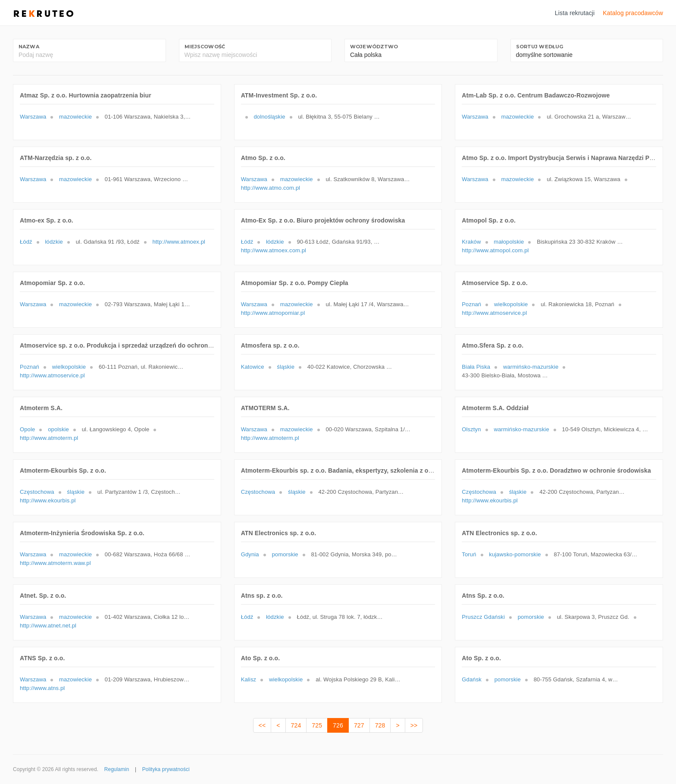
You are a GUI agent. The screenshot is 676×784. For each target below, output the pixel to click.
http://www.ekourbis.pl (48, 500)
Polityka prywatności (166, 769)
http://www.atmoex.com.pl (274, 250)
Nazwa (29, 47)
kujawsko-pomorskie (515, 554)
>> (414, 725)
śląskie (286, 367)
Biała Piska (476, 367)
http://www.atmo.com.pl (271, 188)
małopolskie (509, 242)
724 (296, 725)
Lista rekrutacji (575, 13)
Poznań (471, 304)
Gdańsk (472, 679)
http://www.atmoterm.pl (49, 438)
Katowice (253, 367)
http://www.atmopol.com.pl (495, 250)
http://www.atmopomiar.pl (273, 313)
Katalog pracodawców (633, 13)
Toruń (469, 554)
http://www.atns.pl (42, 688)
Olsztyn (471, 429)
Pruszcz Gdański (483, 617)
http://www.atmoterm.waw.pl (55, 563)
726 (338, 725)
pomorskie (285, 554)
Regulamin (117, 769)
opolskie (58, 429)
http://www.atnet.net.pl (48, 626)
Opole (27, 429)
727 (359, 725)
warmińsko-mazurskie (531, 367)
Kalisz (249, 679)
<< (262, 725)
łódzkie (54, 242)
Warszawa (33, 117)
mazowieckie (75, 117)
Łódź (26, 242)
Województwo (374, 47)
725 (317, 725)
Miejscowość (205, 47)
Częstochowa (37, 492)
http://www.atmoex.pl (179, 242)
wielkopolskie (511, 304)
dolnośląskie (269, 117)
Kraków (471, 242)
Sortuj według (540, 47)
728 (380, 725)
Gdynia (250, 554)
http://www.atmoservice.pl (494, 313)
